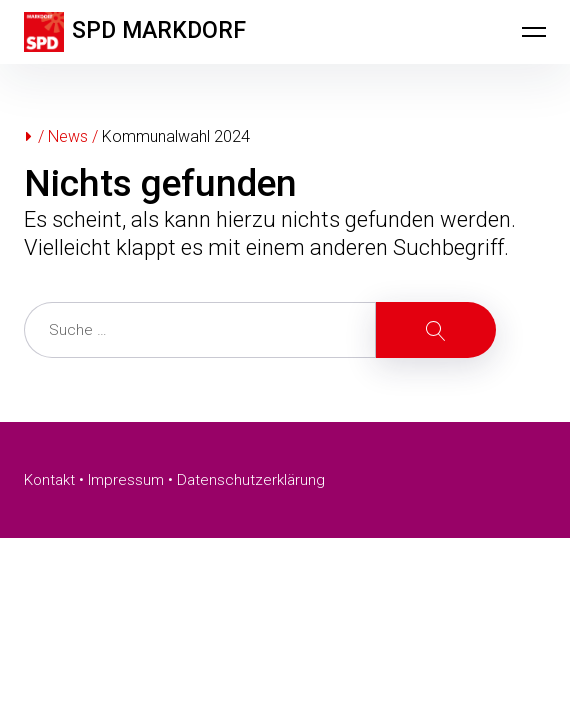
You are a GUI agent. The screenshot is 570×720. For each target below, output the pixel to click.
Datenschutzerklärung (251, 480)
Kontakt (49, 480)
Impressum (126, 480)
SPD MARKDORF (159, 30)
